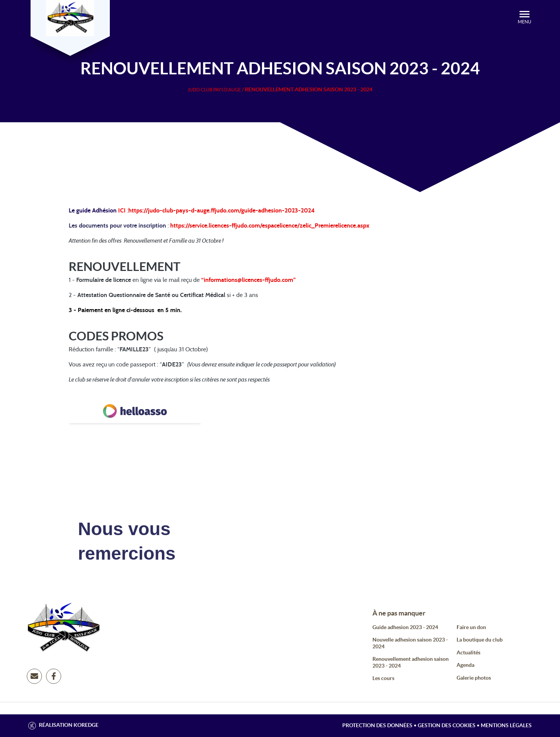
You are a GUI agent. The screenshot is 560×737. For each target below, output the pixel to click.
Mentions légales (506, 725)
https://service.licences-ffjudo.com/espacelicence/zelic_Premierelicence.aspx (270, 226)
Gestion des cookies (447, 725)
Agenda (465, 665)
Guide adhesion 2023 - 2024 (405, 627)
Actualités (468, 652)
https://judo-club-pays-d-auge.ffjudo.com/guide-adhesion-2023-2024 (222, 211)
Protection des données (377, 725)
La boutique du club (480, 640)
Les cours (383, 678)
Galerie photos (474, 678)
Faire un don (471, 627)
